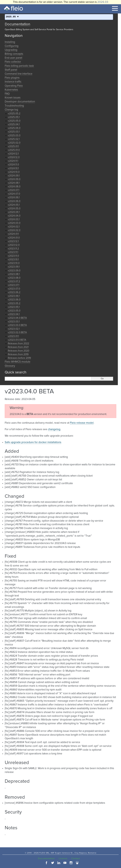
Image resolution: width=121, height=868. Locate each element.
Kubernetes (11, 90)
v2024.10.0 (14, 172)
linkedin (59, 863)
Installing (10, 42)
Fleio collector (13, 62)
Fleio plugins (12, 78)
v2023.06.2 (14, 292)
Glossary (10, 366)
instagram (71, 863)
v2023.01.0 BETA (17, 340)
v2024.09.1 (14, 176)
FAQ (7, 94)
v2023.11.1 (13, 252)
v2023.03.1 (14, 322)
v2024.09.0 (14, 179)
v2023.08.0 (14, 278)
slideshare (77, 863)
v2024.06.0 (14, 201)
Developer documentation (20, 102)
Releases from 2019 (18, 354)
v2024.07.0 (14, 194)
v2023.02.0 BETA (17, 332)
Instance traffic (13, 82)
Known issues (13, 98)
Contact (76, 859)
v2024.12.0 (14, 157)
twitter (53, 863)
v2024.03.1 (14, 219)
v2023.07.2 (14, 281)
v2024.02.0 (14, 230)
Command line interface (19, 74)
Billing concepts (14, 54)
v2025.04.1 (14, 124)
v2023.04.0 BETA (17, 318)
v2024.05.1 (14, 205)
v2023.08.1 (14, 274)
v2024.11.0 (13, 165)
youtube (65, 863)
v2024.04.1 (14, 212)
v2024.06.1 (14, 197)
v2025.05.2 (14, 113)
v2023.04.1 (14, 314)
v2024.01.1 (13, 234)
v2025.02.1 (14, 139)
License (63, 859)
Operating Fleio (14, 86)
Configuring (12, 46)
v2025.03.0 (14, 135)
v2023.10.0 (14, 263)
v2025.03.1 (14, 132)
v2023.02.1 (14, 329)
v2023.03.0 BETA (17, 325)
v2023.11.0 (13, 256)
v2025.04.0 (14, 128)
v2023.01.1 (13, 336)
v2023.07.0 (14, 289)
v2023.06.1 (14, 296)
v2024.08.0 (14, 186)
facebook (46, 863)
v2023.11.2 (13, 249)
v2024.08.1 (14, 183)
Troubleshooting (14, 106)
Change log (11, 110)
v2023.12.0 (14, 245)
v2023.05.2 (14, 303)
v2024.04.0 (14, 216)
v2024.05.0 (14, 208)
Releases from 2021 (18, 347)
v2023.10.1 (13, 259)
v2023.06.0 (14, 300)
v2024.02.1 (14, 227)
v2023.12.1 (13, 241)
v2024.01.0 (14, 238)
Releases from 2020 (19, 351)
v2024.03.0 (14, 223)
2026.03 (103, 2)
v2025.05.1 (14, 117)
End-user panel (13, 58)
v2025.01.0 (14, 150)
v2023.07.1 (14, 285)
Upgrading (11, 50)
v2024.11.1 (13, 161)
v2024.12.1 (13, 154)
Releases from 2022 (19, 343)
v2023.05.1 (14, 307)
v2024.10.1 (13, 168)
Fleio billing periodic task (19, 66)
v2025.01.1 (13, 146)
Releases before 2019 (19, 358)
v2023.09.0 (14, 271)
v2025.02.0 (14, 143)
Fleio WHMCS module (17, 362)
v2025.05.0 (14, 121)
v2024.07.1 (14, 190)
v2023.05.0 (14, 311)
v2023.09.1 (14, 267)
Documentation (17, 24)
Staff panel (11, 70)
